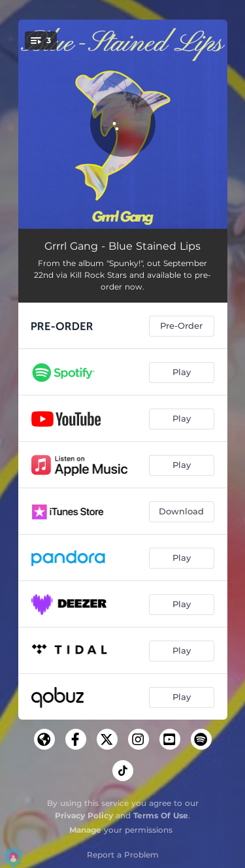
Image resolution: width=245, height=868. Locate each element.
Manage (85, 830)
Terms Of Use (161, 815)
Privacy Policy (84, 815)
